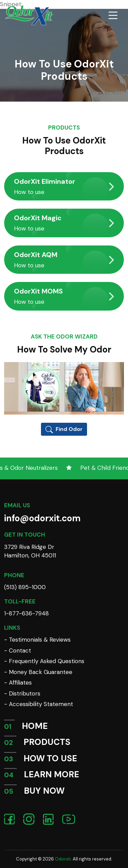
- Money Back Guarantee (38, 672)
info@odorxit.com (42, 518)
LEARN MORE (52, 774)
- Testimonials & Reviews (37, 640)
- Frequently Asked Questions (44, 661)
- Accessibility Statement (39, 704)
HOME (35, 726)
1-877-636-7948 (26, 613)
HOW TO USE (50, 758)
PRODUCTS (47, 742)
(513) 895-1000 (25, 587)
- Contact (18, 650)
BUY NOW (44, 791)
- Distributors (22, 693)
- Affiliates (18, 683)
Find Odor (64, 429)
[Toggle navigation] (113, 15)
